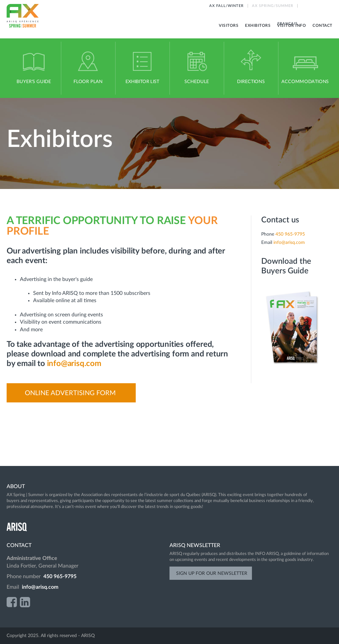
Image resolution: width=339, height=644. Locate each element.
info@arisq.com (74, 364)
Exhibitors (258, 25)
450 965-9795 (290, 234)
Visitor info (291, 25)
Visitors (229, 25)
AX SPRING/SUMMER (273, 6)
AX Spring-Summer (23, 16)
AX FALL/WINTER (226, 6)
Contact (322, 25)
